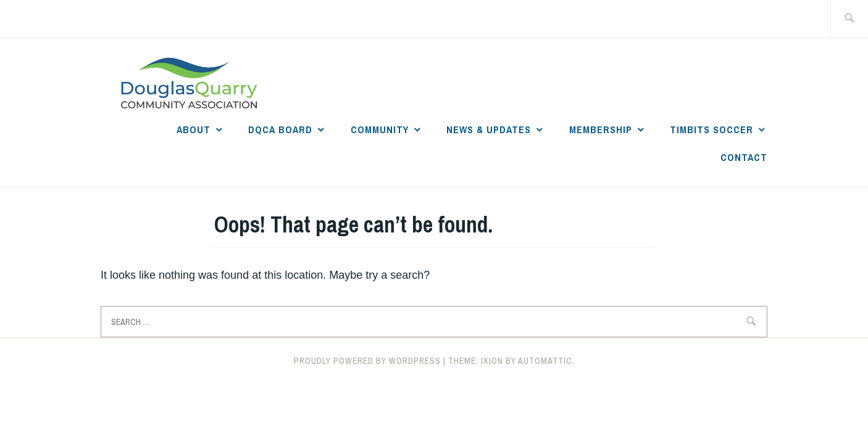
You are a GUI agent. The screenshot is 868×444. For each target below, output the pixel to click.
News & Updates (489, 129)
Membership (601, 129)
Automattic (545, 361)
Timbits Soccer (712, 129)
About (194, 129)
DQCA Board (280, 129)
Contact (744, 157)
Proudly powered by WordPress (367, 361)
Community (380, 129)
